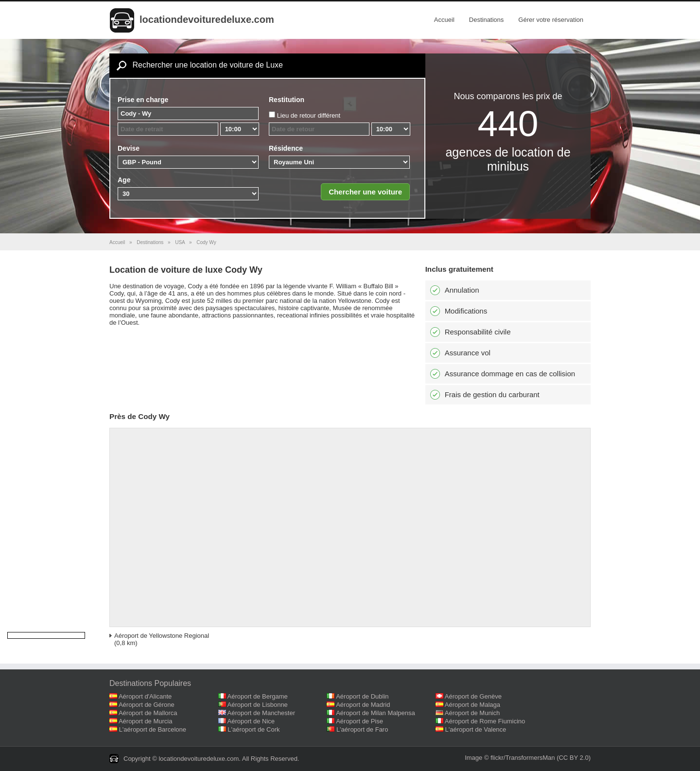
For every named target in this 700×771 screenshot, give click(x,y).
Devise (129, 148)
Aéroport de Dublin (362, 696)
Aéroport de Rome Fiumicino (485, 721)
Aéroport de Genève (473, 696)
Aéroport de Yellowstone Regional (162, 636)
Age (124, 180)
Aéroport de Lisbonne (258, 705)
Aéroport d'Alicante (145, 696)
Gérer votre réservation (551, 20)
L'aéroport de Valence (476, 729)
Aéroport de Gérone (147, 705)
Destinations (487, 20)
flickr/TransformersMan (523, 758)
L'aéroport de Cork (254, 729)
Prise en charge (143, 100)
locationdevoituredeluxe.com (207, 19)
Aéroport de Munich (472, 713)
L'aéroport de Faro (362, 729)
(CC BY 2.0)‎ (574, 758)
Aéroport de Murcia (146, 721)
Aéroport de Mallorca (148, 713)
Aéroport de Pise (359, 721)
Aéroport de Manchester (261, 713)
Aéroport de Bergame (258, 696)
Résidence (286, 148)
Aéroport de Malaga (472, 705)
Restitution (287, 100)
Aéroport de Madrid (363, 705)
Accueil (444, 20)
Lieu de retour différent (309, 115)
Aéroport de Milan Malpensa (376, 713)
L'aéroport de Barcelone (153, 729)
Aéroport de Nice (251, 721)
